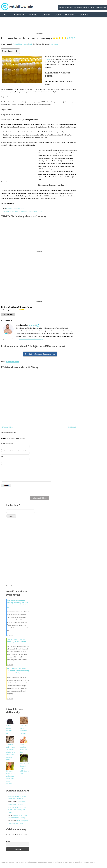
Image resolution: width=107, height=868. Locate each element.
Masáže (33, 15)
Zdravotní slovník (68, 862)
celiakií (47, 59)
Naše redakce (32, 862)
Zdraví (30, 44)
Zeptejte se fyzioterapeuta (67, 7)
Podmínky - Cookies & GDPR (85, 862)
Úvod (5, 15)
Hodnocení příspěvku (8, 310)
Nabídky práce (94, 7)
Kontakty (103, 7)
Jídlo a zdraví (12, 362)
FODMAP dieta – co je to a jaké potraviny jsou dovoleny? (18, 810)
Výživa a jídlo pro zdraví (20, 44)
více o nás (32, 325)
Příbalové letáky (53, 862)
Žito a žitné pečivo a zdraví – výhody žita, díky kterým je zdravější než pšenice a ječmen (11, 752)
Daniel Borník (54, 44)
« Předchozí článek (7, 427)
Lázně (58, 15)
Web (2, 456)
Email (8, 841)
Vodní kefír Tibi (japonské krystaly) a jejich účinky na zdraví (25, 769)
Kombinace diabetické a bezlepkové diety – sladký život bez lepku (22, 211)
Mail (13, 450)
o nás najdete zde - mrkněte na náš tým (31, 339)
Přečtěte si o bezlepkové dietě (15, 208)
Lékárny (46, 15)
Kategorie (83, 15)
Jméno (7, 443)
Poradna (70, 15)
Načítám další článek (39, 498)
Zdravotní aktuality (83, 7)
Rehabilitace (18, 15)
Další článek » (73, 427)
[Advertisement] (39, 27)
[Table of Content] (17, 51)
